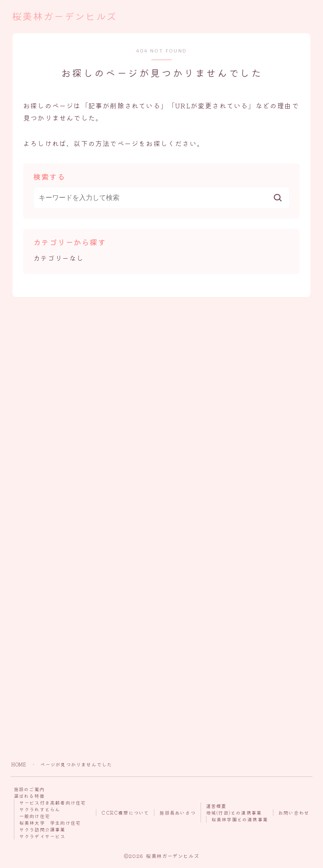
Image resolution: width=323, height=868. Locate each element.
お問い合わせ (294, 813)
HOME (19, 764)
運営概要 (216, 806)
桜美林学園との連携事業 (240, 819)
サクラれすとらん (40, 809)
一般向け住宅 (35, 816)
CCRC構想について (125, 813)
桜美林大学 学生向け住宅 (50, 823)
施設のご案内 (29, 789)
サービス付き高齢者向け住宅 (53, 802)
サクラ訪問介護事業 (42, 829)
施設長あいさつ (177, 813)
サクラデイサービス (42, 836)
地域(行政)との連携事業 (234, 813)
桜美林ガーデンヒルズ (66, 17)
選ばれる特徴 (29, 796)
